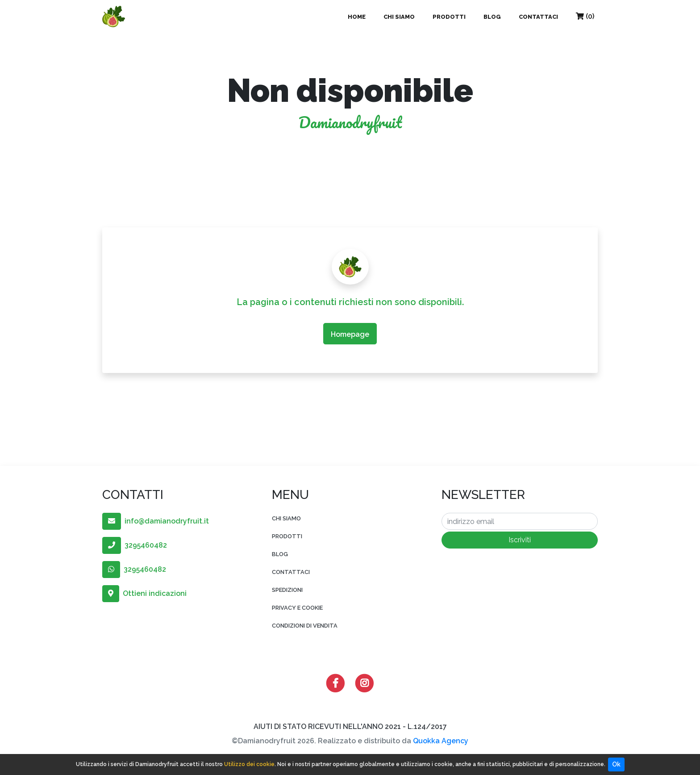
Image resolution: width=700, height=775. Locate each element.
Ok (616, 764)
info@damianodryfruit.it (156, 521)
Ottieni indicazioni (144, 593)
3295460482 (135, 545)
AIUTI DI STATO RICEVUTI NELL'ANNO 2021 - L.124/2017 (350, 727)
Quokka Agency (441, 741)
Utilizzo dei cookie (249, 764)
